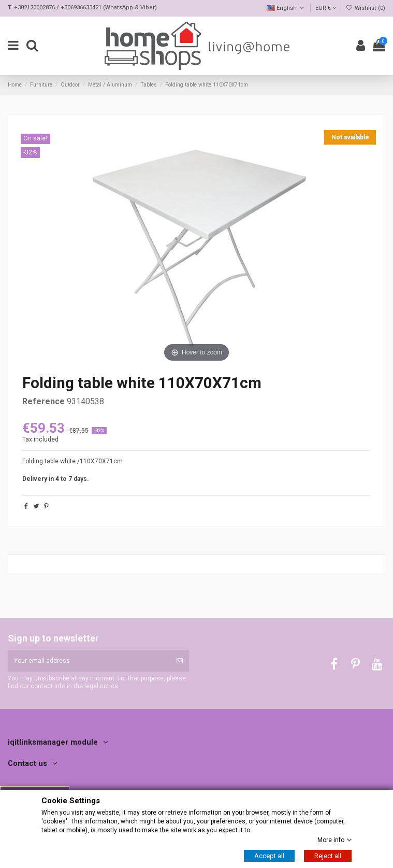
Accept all (269, 856)
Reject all (328, 856)
